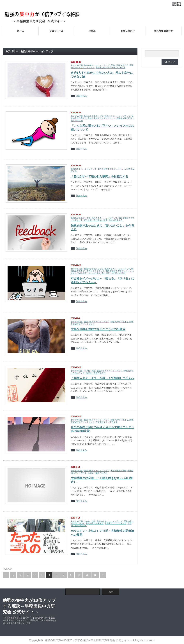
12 (95, 575)
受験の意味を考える (119, 65)
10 (79, 575)
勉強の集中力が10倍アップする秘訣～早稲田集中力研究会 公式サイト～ (29, 606)
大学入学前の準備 (118, 471)
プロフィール (56, 31)
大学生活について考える (106, 422)
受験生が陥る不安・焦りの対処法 (110, 67)
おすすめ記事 (77, 65)
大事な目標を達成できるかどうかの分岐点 (98, 329)
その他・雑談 (90, 371)
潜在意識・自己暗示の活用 (96, 220)
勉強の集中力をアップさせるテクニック (102, 270)
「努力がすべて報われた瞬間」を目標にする (100, 176)
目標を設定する (115, 220)
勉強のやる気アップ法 (94, 116)
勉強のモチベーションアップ (97, 65)
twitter (179, 4)
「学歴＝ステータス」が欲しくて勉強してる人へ (102, 378)
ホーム (21, 31)
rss (174, 4)
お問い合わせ (128, 31)
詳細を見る (82, 96)
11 (87, 575)
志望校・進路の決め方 (96, 373)
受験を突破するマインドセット (102, 118)
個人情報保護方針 (164, 31)
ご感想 (92, 31)
